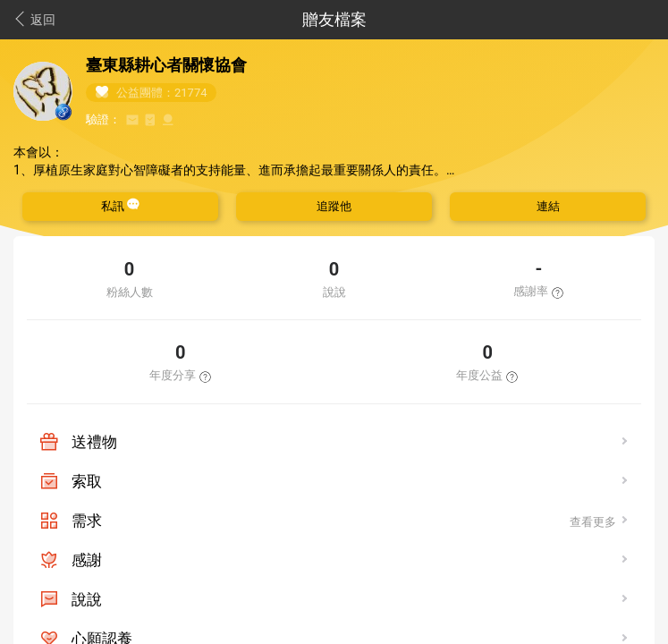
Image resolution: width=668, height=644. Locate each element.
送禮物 (94, 442)
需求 (87, 521)
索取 (87, 481)
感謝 (87, 560)
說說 (87, 599)
